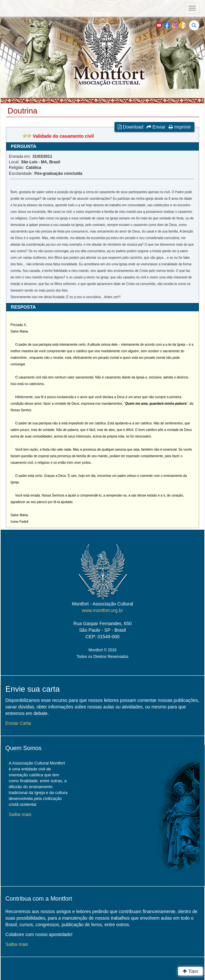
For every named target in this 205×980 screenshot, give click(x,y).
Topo (190, 971)
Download (131, 127)
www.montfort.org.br (102, 610)
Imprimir (180, 127)
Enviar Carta (18, 723)
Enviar (156, 127)
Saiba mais (20, 814)
